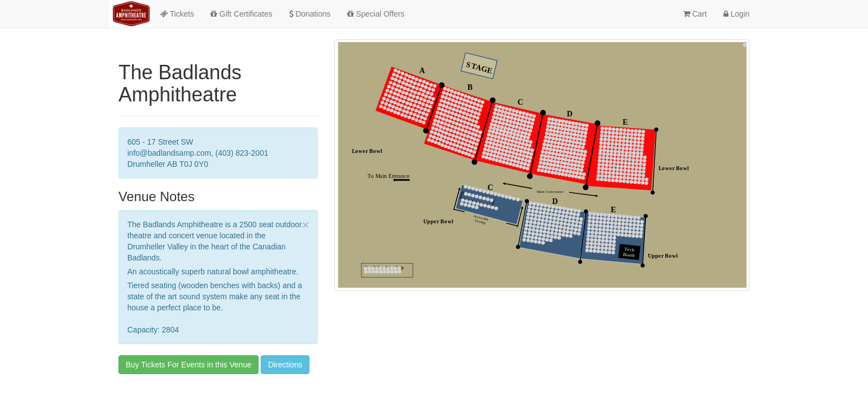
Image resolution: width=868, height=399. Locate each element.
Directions (285, 365)
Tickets (177, 14)
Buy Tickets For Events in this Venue (188, 365)
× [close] (306, 225)
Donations (310, 14)
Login (737, 14)
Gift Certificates (241, 14)
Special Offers (376, 14)
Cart (695, 14)
